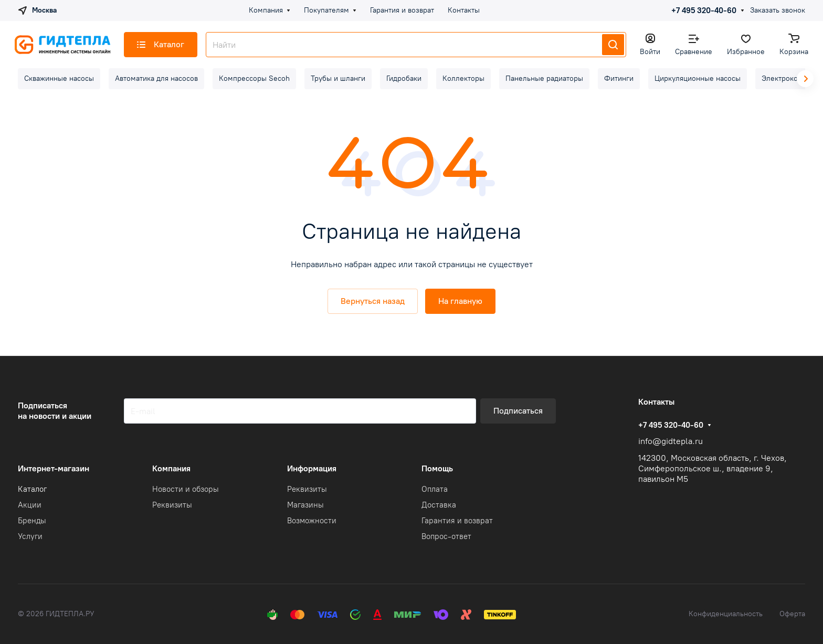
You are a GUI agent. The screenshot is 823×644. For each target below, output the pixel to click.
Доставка (439, 505)
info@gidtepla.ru (671, 441)
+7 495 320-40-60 (704, 10)
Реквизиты (172, 505)
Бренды (32, 521)
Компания (171, 468)
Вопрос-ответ (446, 536)
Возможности (312, 521)
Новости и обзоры (186, 489)
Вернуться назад (373, 301)
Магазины (305, 505)
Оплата (435, 489)
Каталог (32, 489)
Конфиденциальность (726, 614)
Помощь (437, 468)
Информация (312, 468)
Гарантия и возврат (457, 521)
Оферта (792, 614)
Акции (30, 505)
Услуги (30, 536)
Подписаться (518, 411)
